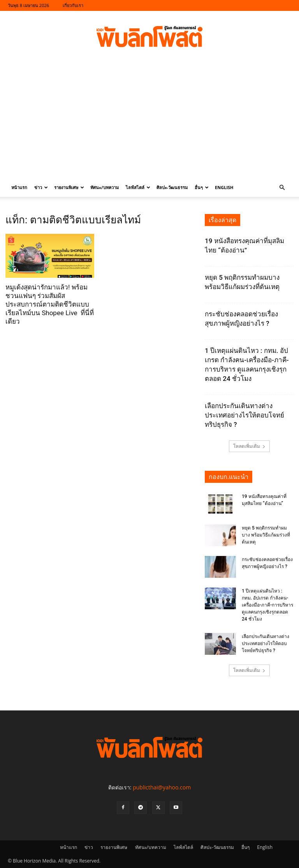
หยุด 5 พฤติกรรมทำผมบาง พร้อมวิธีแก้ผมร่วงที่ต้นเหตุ (266, 535)
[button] (282, 188)
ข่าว (41, 187)
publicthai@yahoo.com (162, 787)
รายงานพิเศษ (69, 187)
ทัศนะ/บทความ (105, 187)
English (224, 187)
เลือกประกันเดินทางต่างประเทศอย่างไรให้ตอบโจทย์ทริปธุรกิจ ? (244, 415)
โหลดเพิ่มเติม (249, 446)
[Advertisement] (149, 120)
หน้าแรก (19, 187)
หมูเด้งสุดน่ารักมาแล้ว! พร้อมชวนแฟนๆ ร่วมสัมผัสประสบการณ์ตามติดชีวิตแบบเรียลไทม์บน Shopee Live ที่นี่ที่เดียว (50, 304)
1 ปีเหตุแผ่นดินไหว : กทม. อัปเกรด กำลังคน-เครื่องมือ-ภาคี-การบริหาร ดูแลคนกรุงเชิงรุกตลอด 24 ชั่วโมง (267, 605)
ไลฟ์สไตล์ (138, 187)
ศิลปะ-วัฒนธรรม (172, 187)
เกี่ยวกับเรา (73, 5)
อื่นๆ (202, 187)
